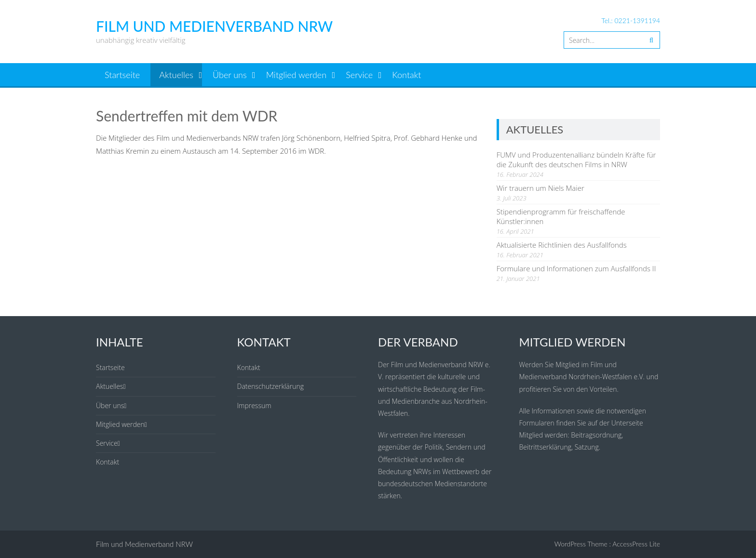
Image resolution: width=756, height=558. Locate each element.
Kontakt (406, 75)
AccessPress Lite (636, 544)
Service (359, 75)
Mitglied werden (296, 75)
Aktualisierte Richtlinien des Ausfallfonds (562, 245)
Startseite (122, 75)
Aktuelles (176, 75)
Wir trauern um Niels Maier (540, 188)
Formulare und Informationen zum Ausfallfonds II (576, 268)
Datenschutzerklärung (271, 386)
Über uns (229, 75)
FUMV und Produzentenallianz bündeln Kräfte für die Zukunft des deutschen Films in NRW (576, 159)
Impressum (254, 405)
